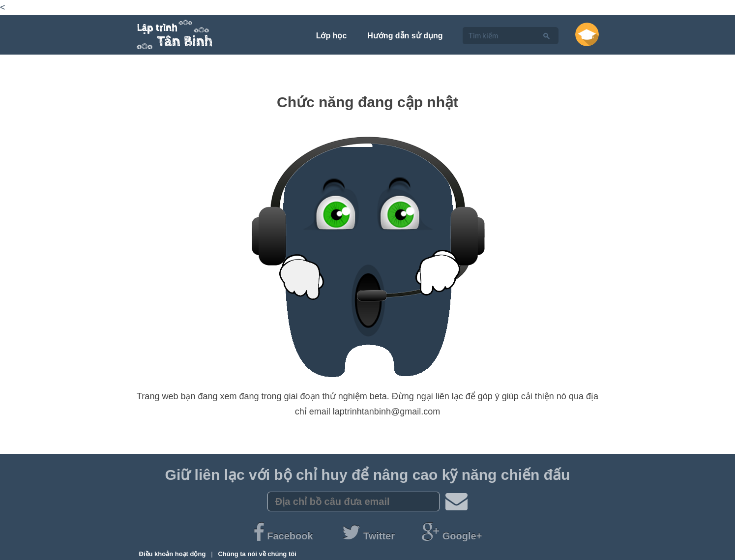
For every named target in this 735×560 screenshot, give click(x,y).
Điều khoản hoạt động (173, 554)
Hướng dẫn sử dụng (405, 36)
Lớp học (332, 36)
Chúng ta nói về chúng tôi (257, 554)
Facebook (284, 536)
